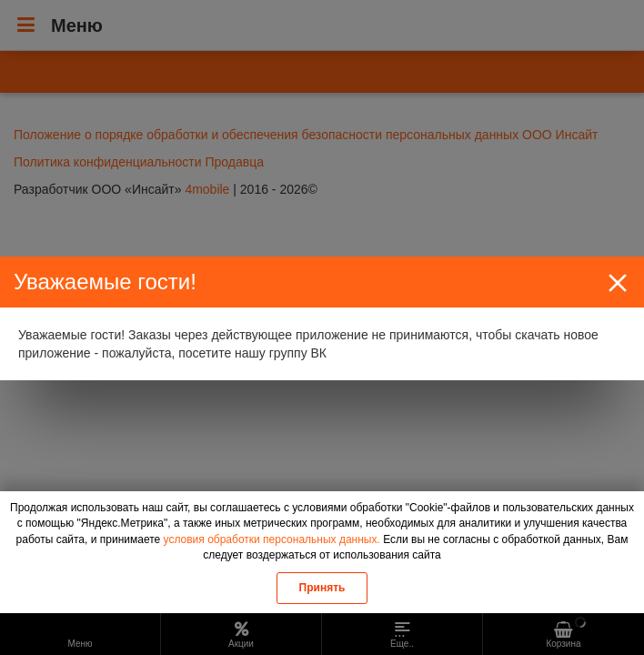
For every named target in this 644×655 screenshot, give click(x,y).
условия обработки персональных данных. (272, 539)
